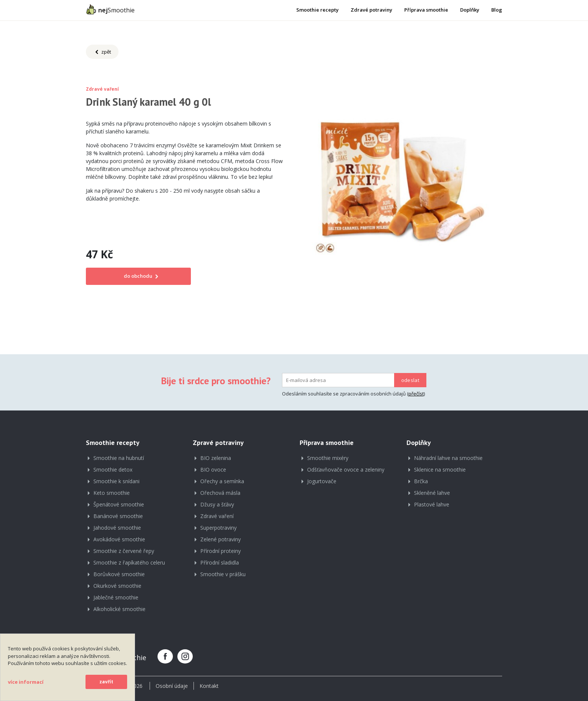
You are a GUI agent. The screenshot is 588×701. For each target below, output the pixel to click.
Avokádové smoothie (119, 539)
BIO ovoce (213, 470)
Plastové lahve (432, 504)
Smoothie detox (113, 470)
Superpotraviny (218, 528)
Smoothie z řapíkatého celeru (129, 562)
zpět (102, 52)
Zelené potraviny (220, 539)
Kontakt (209, 686)
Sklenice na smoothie (440, 470)
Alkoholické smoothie (119, 609)
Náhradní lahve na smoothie (448, 458)
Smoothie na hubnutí (119, 458)
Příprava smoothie (426, 10)
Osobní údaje (172, 686)
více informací (26, 682)
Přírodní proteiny (220, 551)
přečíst (416, 394)
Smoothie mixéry (328, 458)
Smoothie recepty (317, 10)
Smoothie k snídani (116, 481)
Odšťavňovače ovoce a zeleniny (346, 470)
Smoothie (110, 9)
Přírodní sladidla (220, 562)
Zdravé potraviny (371, 10)
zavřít (106, 682)
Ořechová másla (220, 493)
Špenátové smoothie (119, 504)
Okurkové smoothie (117, 586)
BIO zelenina (216, 458)
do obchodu (139, 276)
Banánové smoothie (118, 516)
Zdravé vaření (217, 516)
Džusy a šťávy (217, 504)
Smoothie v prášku (223, 574)
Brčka (421, 481)
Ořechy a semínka (222, 481)
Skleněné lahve (432, 493)
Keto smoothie (112, 493)
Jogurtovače (322, 481)
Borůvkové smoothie (119, 574)
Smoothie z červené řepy (124, 551)
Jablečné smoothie (116, 597)
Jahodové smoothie (117, 528)
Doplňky (470, 10)
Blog (497, 10)
